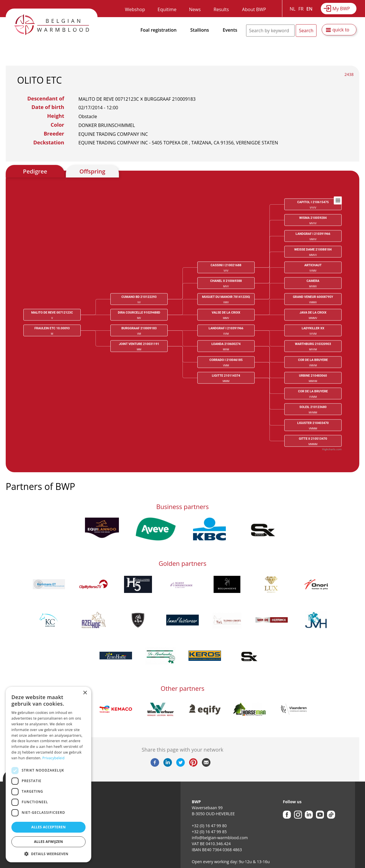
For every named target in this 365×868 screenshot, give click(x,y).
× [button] (85, 693)
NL (293, 9)
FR (301, 9)
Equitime (167, 9)
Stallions (200, 30)
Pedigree (35, 171)
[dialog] (48, 775)
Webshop (135, 9)
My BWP (341, 9)
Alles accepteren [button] (49, 827)
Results (221, 9)
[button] (48, 854)
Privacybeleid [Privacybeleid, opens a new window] (54, 758)
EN (309, 9)
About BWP (254, 9)
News (195, 9)
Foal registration (159, 30)
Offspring (92, 171)
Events (230, 30)
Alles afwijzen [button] (48, 842)
